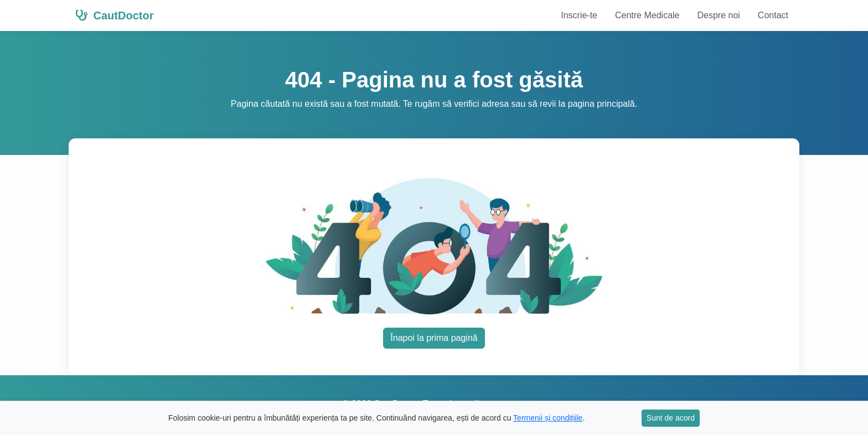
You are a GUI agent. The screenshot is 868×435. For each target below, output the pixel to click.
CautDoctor (114, 15)
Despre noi (718, 15)
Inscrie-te (579, 15)
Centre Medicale (647, 15)
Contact (773, 15)
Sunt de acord (671, 418)
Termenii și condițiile (548, 418)
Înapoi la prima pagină (434, 338)
